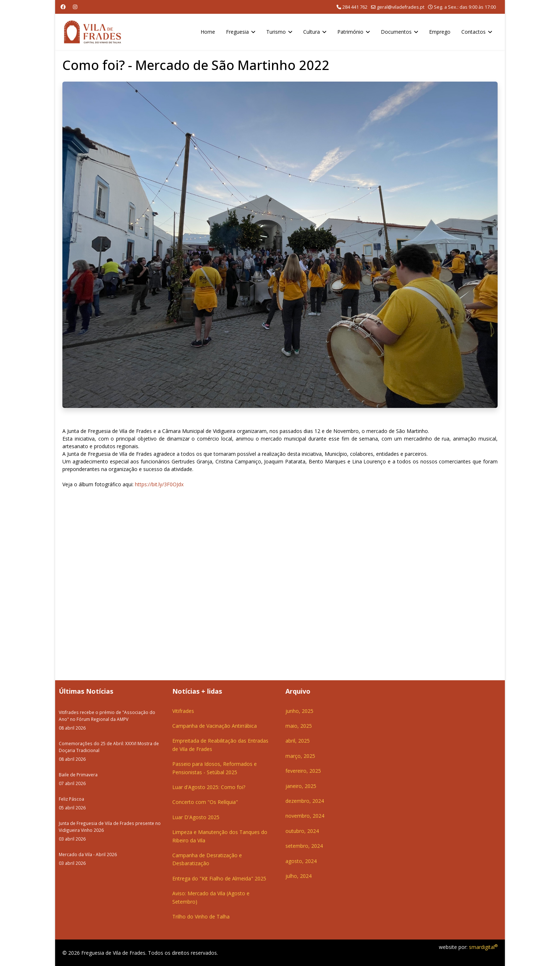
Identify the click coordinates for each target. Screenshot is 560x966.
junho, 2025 (299, 711)
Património (350, 32)
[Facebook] (63, 7)
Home (208, 32)
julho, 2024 (298, 876)
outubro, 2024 (302, 831)
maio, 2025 (299, 726)
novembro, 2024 (305, 816)
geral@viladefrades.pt (401, 7)
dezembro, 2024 (305, 801)
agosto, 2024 (301, 861)
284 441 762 (355, 7)
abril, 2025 (298, 741)
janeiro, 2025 (301, 786)
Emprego (440, 32)
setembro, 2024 (304, 846)
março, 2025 (300, 756)
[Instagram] (75, 7)
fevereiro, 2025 (303, 771)
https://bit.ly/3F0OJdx (159, 484)
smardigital (483, 947)
